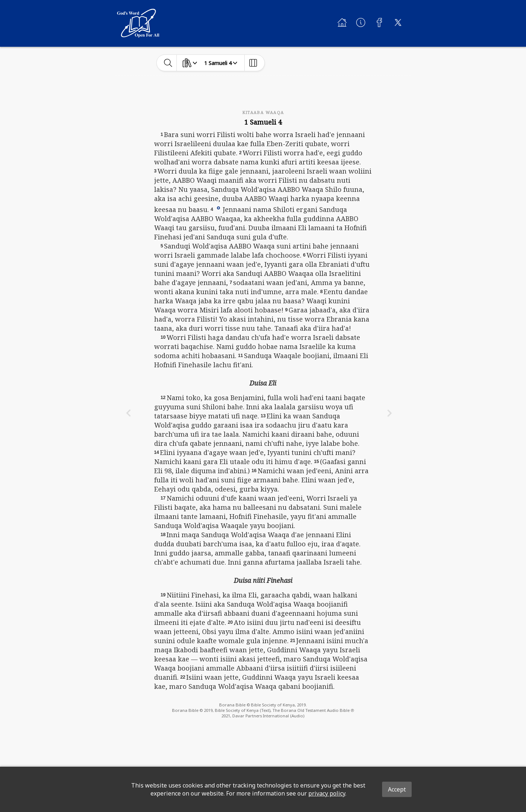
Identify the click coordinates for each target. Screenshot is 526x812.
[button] (218, 208)
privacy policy (327, 793)
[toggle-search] (168, 63)
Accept (397, 789)
